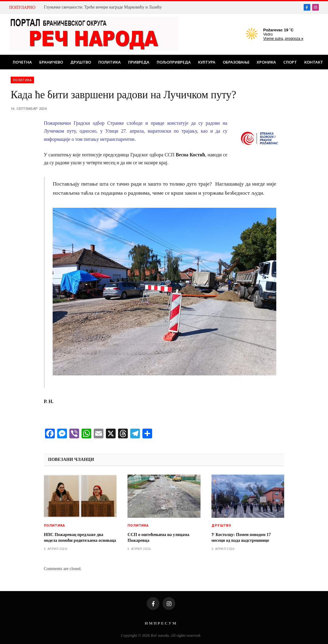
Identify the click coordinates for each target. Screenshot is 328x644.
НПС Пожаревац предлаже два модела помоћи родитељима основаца (80, 538)
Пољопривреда (174, 62)
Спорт (290, 62)
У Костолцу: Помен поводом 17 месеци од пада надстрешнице (241, 538)
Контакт (314, 62)
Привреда (139, 62)
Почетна (22, 62)
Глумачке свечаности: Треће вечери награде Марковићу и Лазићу (103, 7)
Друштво (81, 62)
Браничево (51, 62)
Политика (110, 62)
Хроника (266, 62)
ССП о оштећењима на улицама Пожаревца (158, 538)
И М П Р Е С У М (161, 623)
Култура (207, 62)
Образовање (236, 62)
